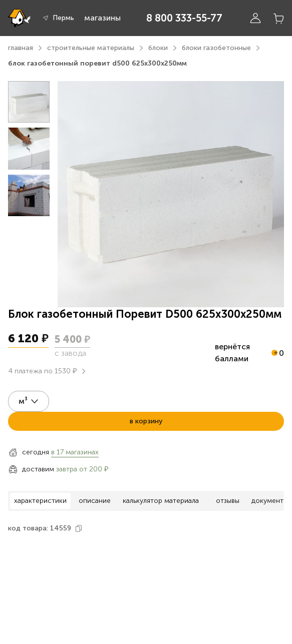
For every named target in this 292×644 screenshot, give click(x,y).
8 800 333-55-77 (184, 18)
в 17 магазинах (75, 452)
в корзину (146, 421)
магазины (102, 18)
